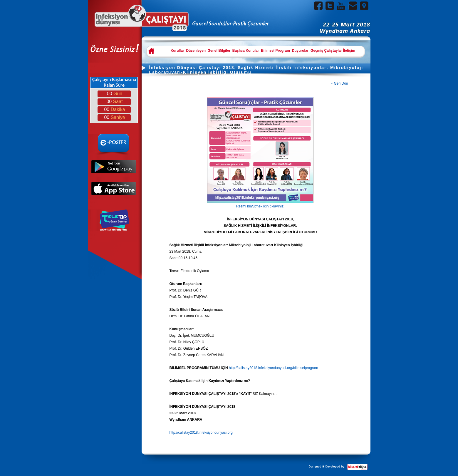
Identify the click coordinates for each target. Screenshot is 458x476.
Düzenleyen (196, 51)
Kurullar (177, 51)
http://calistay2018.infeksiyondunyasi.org (201, 433)
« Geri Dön (340, 83)
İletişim (349, 51)
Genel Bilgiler (219, 51)
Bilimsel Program (275, 51)
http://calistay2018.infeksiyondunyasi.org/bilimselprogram (274, 368)
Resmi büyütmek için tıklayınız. (260, 204)
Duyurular (300, 51)
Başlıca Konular (246, 51)
